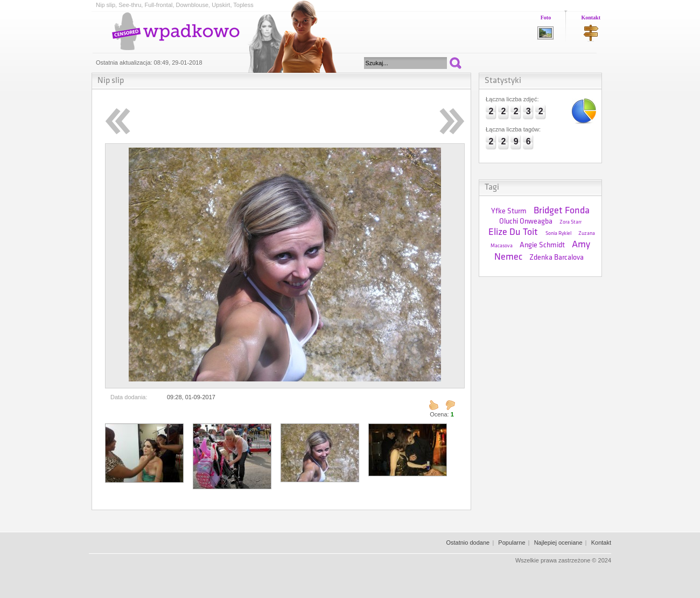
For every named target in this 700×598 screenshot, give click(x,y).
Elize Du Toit (513, 232)
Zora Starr (570, 222)
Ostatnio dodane (468, 543)
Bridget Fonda (562, 211)
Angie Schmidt (542, 245)
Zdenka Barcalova (556, 258)
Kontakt (591, 18)
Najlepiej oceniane (558, 543)
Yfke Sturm (509, 211)
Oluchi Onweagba (526, 222)
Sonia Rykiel (558, 234)
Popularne (512, 543)
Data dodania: (129, 397)
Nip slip (111, 81)
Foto (546, 18)
